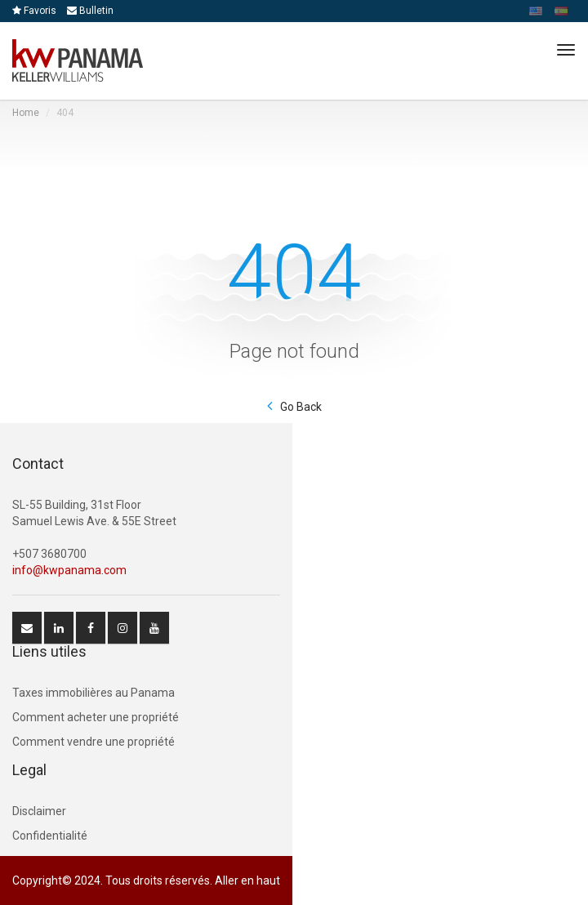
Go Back (301, 407)
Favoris (34, 11)
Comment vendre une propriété (94, 742)
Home (26, 113)
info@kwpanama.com (69, 570)
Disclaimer (39, 811)
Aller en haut (247, 880)
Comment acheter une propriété (96, 717)
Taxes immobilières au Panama (94, 693)
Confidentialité (50, 836)
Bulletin (90, 11)
